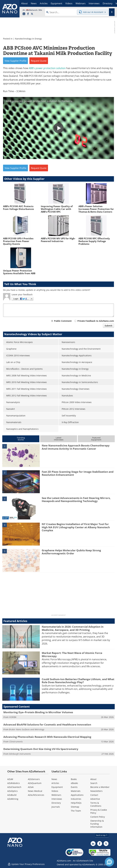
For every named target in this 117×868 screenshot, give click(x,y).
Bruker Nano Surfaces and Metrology (27, 729)
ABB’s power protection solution (47, 68)
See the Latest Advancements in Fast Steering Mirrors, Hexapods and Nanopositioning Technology (76, 499)
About (93, 779)
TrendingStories (21, 439)
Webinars (56, 795)
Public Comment (63, 321)
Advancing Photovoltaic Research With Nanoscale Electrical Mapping (47, 737)
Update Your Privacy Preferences (26, 864)
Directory (56, 803)
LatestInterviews (59, 439)
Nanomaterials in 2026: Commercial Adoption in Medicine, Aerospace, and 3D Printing (73, 628)
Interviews (57, 799)
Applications (77, 795)
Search (94, 783)
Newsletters (96, 791)
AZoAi (31, 787)
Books (74, 779)
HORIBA (13, 717)
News (54, 779)
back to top (102, 835)
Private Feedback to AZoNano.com (96, 321)
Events (74, 787)
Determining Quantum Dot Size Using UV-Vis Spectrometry (41, 749)
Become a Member (100, 787)
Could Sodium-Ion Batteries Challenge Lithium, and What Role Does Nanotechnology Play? (78, 681)
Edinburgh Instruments (20, 754)
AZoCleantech (14, 787)
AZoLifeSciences (36, 795)
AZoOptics (12, 791)
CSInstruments (16, 742)
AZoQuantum (35, 783)
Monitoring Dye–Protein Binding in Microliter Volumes (38, 712)
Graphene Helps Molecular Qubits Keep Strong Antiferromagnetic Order (71, 552)
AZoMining (13, 799)
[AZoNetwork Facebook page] (28, 14)
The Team (76, 811)
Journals (56, 807)
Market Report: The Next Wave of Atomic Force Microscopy (72, 654)
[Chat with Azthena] (109, 862)
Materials (76, 791)
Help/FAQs (76, 803)
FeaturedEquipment (96, 439)
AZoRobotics (14, 783)
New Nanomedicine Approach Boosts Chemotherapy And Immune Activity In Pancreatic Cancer (76, 447)
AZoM (10, 779)
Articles (55, 783)
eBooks (74, 783)
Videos (55, 791)
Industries (76, 799)
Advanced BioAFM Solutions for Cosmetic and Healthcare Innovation (47, 725)
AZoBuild (12, 795)
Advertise (95, 799)
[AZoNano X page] (32, 14)
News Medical (35, 791)
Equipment (57, 787)
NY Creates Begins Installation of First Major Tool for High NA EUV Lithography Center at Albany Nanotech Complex (76, 527)
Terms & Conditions (96, 804)
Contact (94, 795)
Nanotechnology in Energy (28, 39)
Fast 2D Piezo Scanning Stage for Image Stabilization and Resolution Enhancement (78, 473)
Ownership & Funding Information (97, 824)
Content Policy (98, 817)
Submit (108, 326)
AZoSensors (34, 779)
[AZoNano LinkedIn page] (24, 14)
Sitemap (75, 807)
